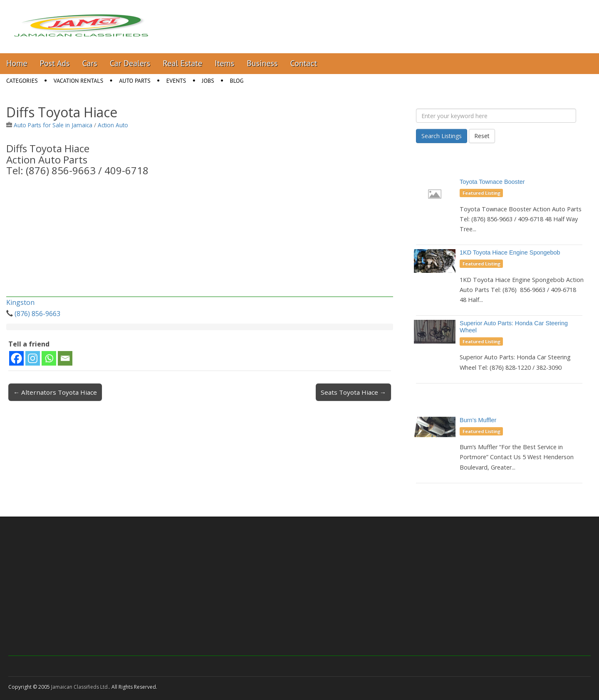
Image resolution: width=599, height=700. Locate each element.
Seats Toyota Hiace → (353, 392)
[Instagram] (33, 358)
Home (17, 63)
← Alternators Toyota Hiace (55, 392)
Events (176, 81)
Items (224, 63)
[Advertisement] (200, 239)
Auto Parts (135, 81)
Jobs (208, 81)
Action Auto (113, 125)
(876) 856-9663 (37, 314)
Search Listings (442, 136)
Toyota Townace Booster (492, 182)
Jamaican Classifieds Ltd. (80, 687)
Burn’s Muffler (478, 420)
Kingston (20, 302)
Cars (90, 63)
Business (262, 63)
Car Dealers (130, 63)
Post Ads (55, 63)
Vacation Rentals (79, 81)
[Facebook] (16, 358)
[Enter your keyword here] (496, 116)
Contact (303, 63)
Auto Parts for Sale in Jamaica (53, 125)
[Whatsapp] (49, 358)
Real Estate (182, 63)
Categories (22, 81)
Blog (237, 81)
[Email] (65, 358)
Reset (482, 136)
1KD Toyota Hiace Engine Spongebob (510, 252)
